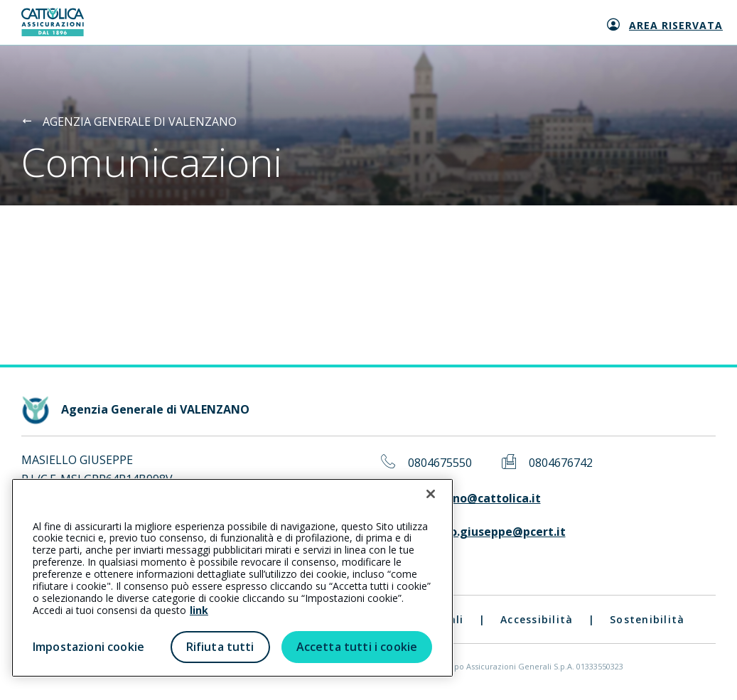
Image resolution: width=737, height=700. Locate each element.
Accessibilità (537, 619)
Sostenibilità (647, 619)
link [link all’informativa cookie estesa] (199, 610)
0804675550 (440, 463)
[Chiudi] (431, 494)
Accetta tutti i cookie (357, 647)
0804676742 (561, 463)
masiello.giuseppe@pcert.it (487, 532)
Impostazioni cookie (88, 647)
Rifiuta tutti (220, 647)
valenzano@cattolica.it (474, 499)
